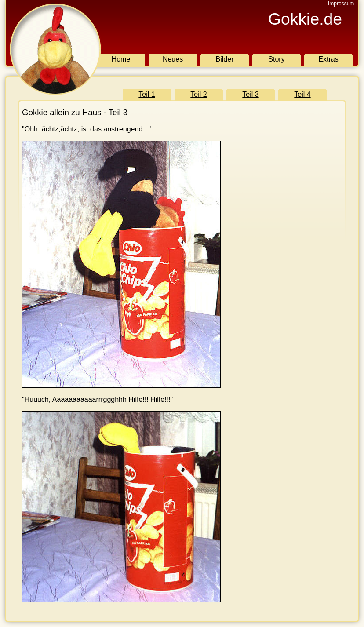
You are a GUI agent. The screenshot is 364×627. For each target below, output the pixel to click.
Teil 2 (198, 94)
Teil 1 (147, 94)
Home (121, 59)
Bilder (225, 59)
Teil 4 (302, 94)
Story (276, 59)
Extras (328, 59)
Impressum (341, 4)
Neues (173, 59)
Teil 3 (250, 94)
